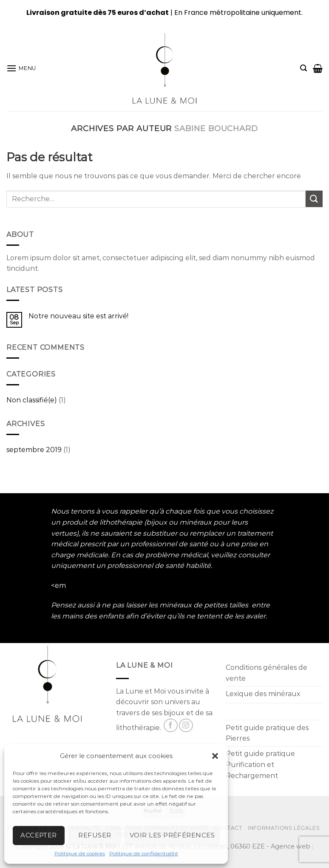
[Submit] (314, 199)
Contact (228, 828)
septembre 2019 (34, 450)
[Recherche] (303, 68)
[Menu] (21, 68)
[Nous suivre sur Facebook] (171, 726)
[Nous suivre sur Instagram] (186, 726)
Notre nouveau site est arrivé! (78, 316)
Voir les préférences (172, 835)
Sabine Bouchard (216, 128)
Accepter (39, 835)
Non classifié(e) (32, 400)
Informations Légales (284, 828)
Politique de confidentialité (144, 853)
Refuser (95, 835)
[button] (215, 756)
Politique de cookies (80, 853)
